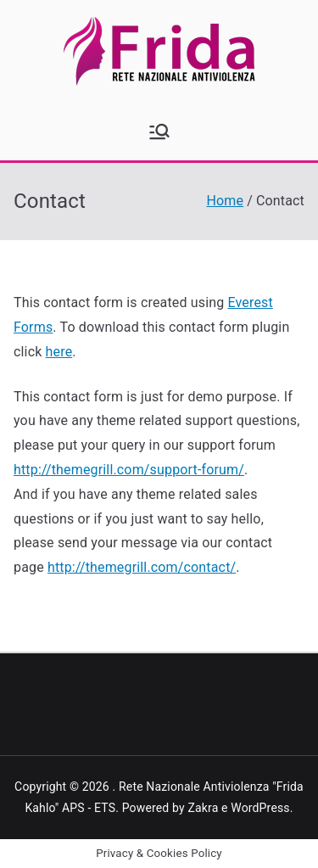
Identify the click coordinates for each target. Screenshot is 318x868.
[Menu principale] (159, 132)
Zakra (203, 808)
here (59, 352)
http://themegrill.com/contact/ (142, 567)
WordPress (260, 808)
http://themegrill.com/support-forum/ (129, 470)
